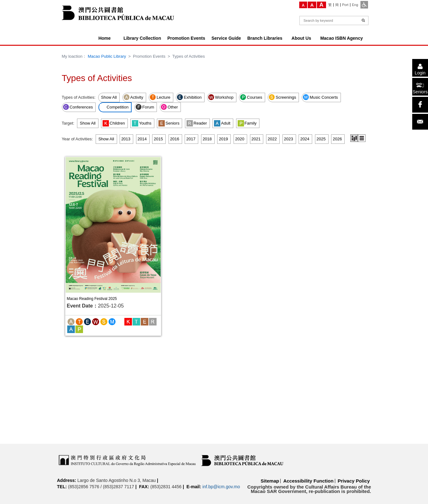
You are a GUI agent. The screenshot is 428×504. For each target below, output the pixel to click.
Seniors (169, 123)
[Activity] (71, 321)
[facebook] (420, 105)
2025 (321, 139)
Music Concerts (320, 97)
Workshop (221, 97)
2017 (191, 139)
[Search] (363, 20)
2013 (126, 139)
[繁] (330, 5)
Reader (197, 123)
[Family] (79, 329)
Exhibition (189, 97)
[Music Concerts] (112, 321)
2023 (289, 139)
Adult (222, 123)
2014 (142, 139)
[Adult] (71, 329)
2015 (158, 139)
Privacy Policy (354, 481)
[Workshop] (96, 321)
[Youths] (136, 321)
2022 (272, 139)
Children (114, 123)
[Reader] (153, 321)
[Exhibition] (87, 321)
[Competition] (120, 321)
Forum (145, 107)
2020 (240, 139)
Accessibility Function (308, 481)
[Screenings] (104, 321)
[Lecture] (79, 321)
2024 (305, 139)
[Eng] (355, 5)
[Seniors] (420, 87)
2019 (223, 139)
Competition (114, 107)
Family (247, 123)
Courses (251, 97)
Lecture (160, 97)
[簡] (337, 5)
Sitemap (270, 481)
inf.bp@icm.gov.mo (221, 487)
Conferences (78, 107)
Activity (133, 97)
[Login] (420, 68)
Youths (142, 123)
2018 (207, 139)
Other (169, 107)
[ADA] (364, 5)
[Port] (345, 5)
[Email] (420, 122)
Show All (109, 97)
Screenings (282, 97)
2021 (256, 139)
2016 (175, 139)
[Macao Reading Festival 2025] (113, 225)
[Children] (128, 321)
